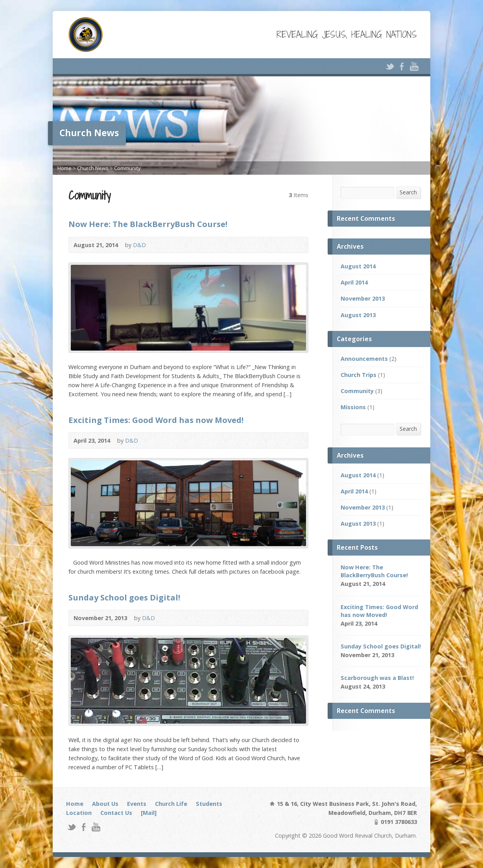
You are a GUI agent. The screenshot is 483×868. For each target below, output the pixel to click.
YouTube (414, 66)
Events (137, 804)
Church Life (171, 804)
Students (209, 804)
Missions (353, 407)
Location (79, 813)
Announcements (364, 359)
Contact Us (116, 813)
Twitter (390, 66)
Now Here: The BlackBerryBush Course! (148, 224)
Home (65, 168)
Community (127, 168)
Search (408, 192)
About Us (105, 804)
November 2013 (363, 298)
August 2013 (358, 315)
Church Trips (359, 375)
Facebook (402, 66)
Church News (93, 168)
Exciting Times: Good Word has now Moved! (156, 420)
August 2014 (358, 266)
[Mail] (149, 813)
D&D (139, 245)
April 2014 (354, 282)
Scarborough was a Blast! (377, 678)
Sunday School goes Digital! (124, 597)
